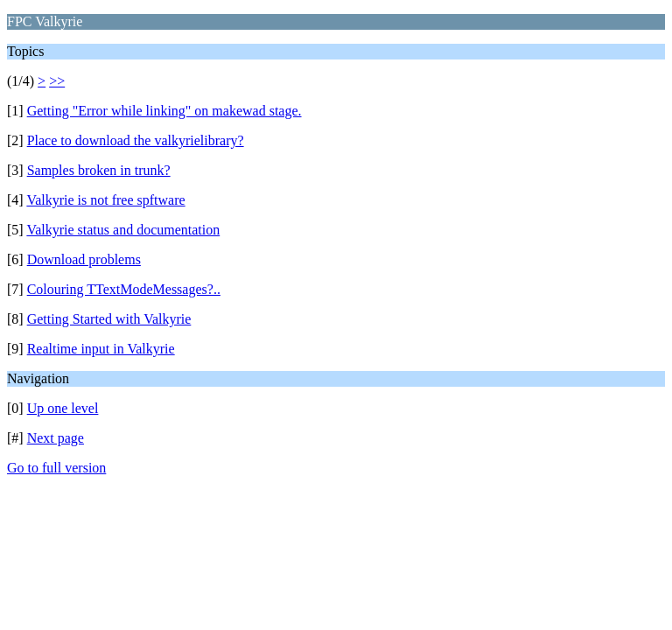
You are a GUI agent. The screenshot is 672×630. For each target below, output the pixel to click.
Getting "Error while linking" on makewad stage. (164, 111)
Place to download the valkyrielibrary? (136, 140)
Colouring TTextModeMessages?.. (124, 289)
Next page (56, 438)
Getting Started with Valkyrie (109, 319)
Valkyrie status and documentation (123, 230)
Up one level (63, 408)
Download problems (84, 259)
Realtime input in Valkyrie (101, 349)
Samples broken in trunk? (99, 170)
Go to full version (56, 468)
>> (57, 81)
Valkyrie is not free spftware (105, 200)
